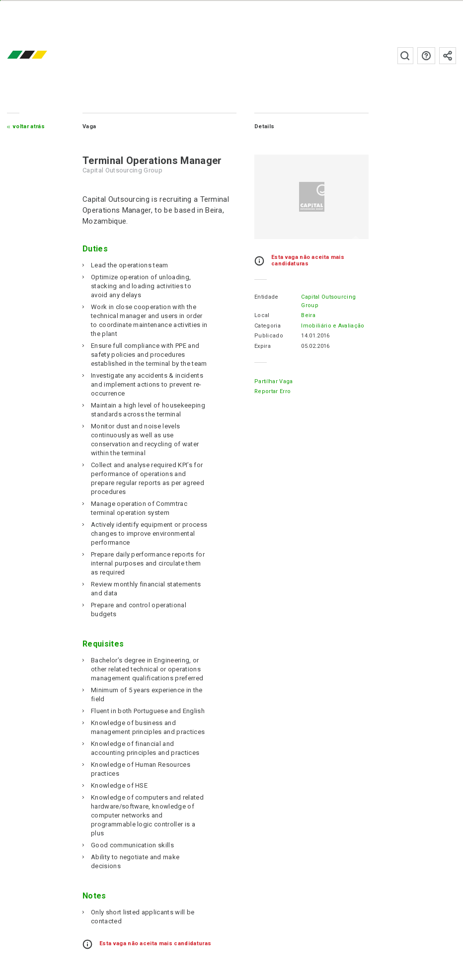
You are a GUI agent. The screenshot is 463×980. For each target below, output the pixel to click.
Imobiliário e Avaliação (333, 326)
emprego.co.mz (42, 55)
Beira (308, 315)
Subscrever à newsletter (448, 56)
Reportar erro (272, 391)
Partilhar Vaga (273, 381)
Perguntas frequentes (426, 56)
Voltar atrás (29, 126)
